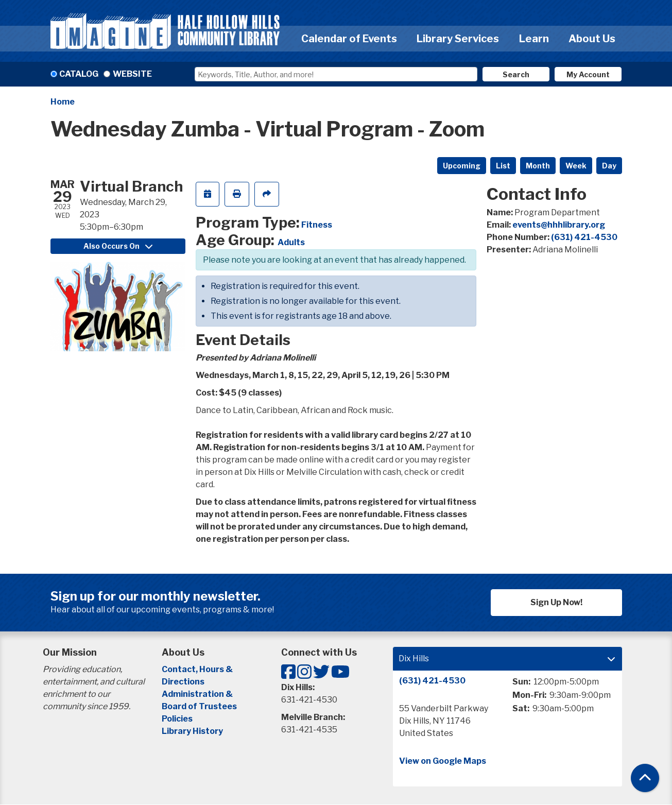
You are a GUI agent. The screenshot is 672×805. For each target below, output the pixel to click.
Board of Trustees (199, 706)
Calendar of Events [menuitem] (349, 39)
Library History (192, 731)
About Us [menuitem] (592, 39)
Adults (291, 242)
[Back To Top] (645, 778)
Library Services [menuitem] (458, 39)
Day (609, 166)
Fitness (317, 225)
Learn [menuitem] (534, 39)
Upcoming (462, 166)
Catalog (79, 74)
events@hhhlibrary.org (559, 225)
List (503, 166)
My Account (588, 74)
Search (516, 74)
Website (132, 74)
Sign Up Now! (556, 602)
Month (538, 166)
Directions (183, 682)
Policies (177, 719)
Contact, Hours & (198, 669)
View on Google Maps (443, 761)
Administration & (198, 694)
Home (63, 102)
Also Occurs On (118, 246)
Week (576, 166)
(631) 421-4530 (584, 237)
